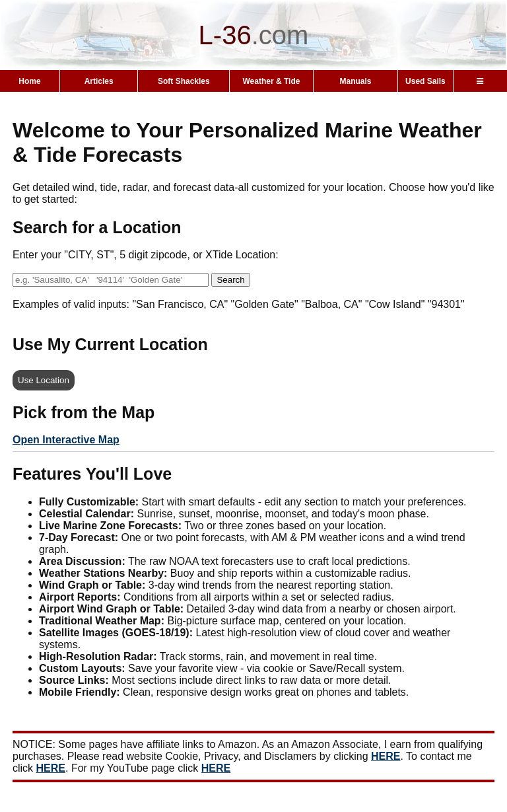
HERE (386, 756)
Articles (99, 81)
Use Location (44, 380)
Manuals (355, 81)
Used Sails (425, 81)
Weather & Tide (272, 81)
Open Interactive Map (66, 440)
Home (29, 81)
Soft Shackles (184, 81)
